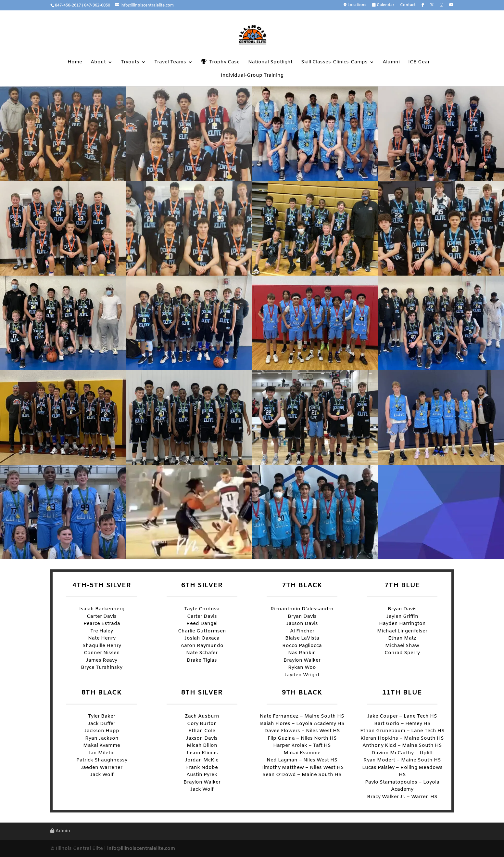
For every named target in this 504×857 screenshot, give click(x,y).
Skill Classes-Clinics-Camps (334, 63)
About (98, 63)
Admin (60, 831)
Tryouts (130, 63)
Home (75, 63)
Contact (408, 6)
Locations (355, 5)
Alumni (391, 63)
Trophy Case (220, 62)
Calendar (383, 5)
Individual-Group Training (252, 76)
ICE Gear (419, 63)
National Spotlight (270, 63)
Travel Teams (170, 63)
